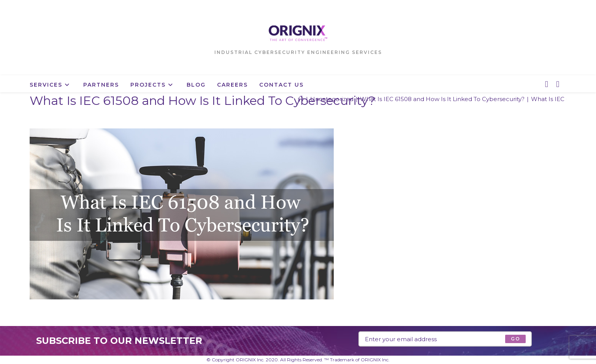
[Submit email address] (515, 339)
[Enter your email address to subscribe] (445, 339)
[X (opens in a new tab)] (547, 84)
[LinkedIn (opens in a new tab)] (558, 84)
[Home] (301, 99)
